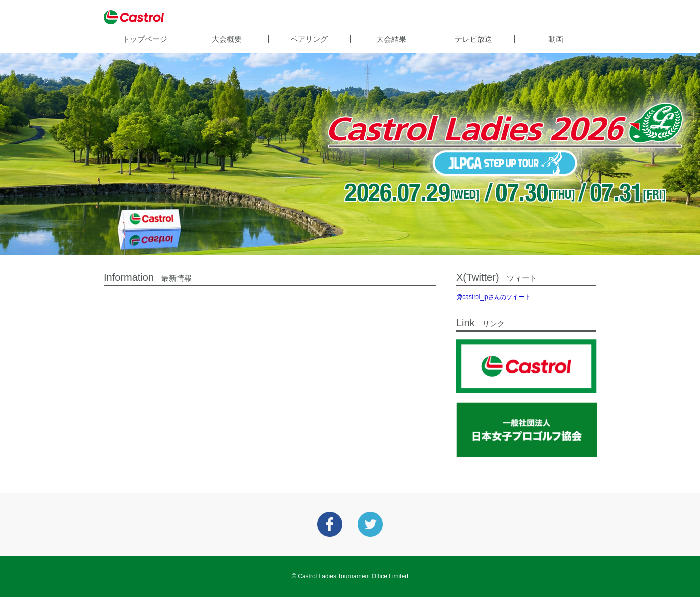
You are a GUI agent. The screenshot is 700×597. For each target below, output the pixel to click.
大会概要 (227, 39)
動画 (556, 39)
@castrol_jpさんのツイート (493, 297)
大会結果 (391, 39)
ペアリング (309, 39)
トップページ (145, 39)
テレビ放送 (473, 39)
